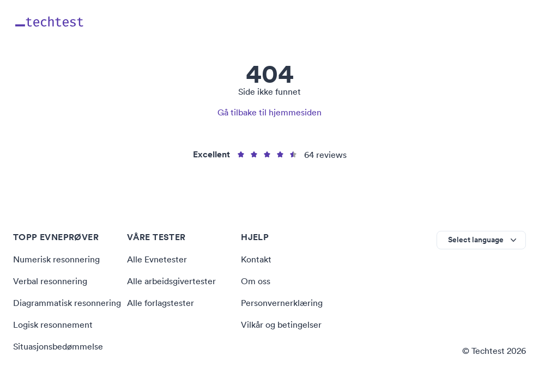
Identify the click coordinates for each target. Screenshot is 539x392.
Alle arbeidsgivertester (171, 281)
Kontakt (256, 259)
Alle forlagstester (161, 303)
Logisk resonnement (53, 324)
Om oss (256, 281)
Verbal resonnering (50, 281)
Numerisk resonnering (56, 259)
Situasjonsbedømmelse (58, 346)
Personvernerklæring (282, 303)
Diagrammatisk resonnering (67, 303)
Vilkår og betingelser (281, 324)
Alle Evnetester (157, 259)
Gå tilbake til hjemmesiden (269, 112)
